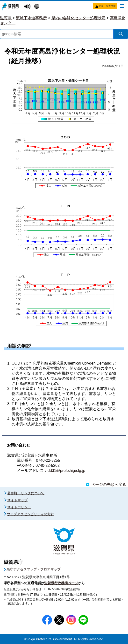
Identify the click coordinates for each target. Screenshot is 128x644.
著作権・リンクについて (26, 493)
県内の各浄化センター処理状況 (78, 18)
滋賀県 (6, 18)
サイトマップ (17, 500)
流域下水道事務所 (31, 18)
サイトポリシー (19, 507)
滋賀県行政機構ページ (61, 583)
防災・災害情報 (107, 6)
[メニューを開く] (122, 6)
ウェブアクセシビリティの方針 (30, 514)
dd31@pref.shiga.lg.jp (66, 471)
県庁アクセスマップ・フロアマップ (34, 569)
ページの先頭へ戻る (109, 485)
